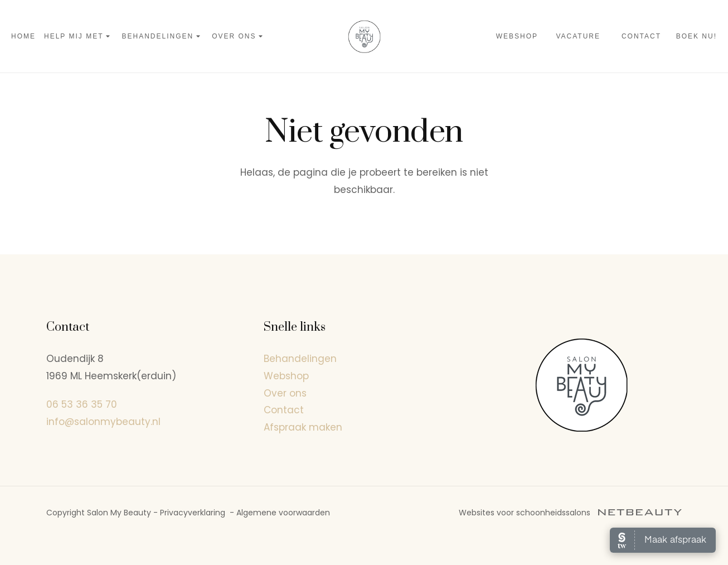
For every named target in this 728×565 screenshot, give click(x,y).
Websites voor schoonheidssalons (570, 513)
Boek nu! (697, 36)
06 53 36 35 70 (82, 404)
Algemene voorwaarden (283, 513)
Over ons (239, 37)
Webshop (517, 36)
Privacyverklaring (193, 513)
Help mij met (79, 37)
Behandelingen (162, 37)
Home (23, 36)
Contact (641, 36)
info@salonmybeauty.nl (103, 422)
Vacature (578, 36)
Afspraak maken (303, 427)
